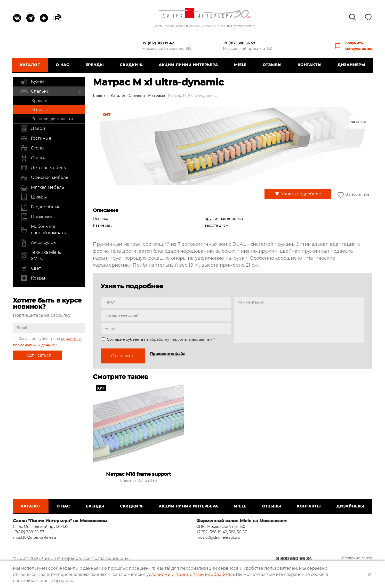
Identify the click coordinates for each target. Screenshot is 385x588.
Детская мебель (43, 168)
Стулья (33, 158)
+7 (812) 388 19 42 (158, 43)
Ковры (33, 278)
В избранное (353, 195)
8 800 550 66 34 (302, 559)
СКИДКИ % (131, 65)
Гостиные (36, 138)
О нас (63, 65)
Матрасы (40, 110)
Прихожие (37, 217)
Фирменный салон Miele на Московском (242, 521)
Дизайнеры (350, 65)
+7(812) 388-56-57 (29, 532)
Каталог (31, 65)
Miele (240, 65)
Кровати (40, 101)
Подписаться (37, 355)
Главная (100, 96)
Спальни (35, 91)
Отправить (123, 356)
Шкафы (34, 197)
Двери (33, 129)
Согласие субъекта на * (158, 339)
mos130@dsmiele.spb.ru (218, 537)
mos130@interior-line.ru (34, 537)
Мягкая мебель (42, 187)
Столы (32, 148)
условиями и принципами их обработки (190, 574)
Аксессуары (38, 243)
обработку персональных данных (181, 339)
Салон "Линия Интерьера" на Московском (60, 521)
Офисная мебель (44, 178)
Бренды (95, 65)
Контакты (309, 65)
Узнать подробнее (301, 194)
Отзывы (272, 65)
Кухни (32, 82)
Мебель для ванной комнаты (43, 230)
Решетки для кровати (52, 119)
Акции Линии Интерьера (188, 65)
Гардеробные (40, 207)
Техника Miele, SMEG (41, 256)
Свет (31, 268)
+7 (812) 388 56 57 (239, 43)
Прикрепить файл (168, 354)
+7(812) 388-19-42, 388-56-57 (222, 532)
